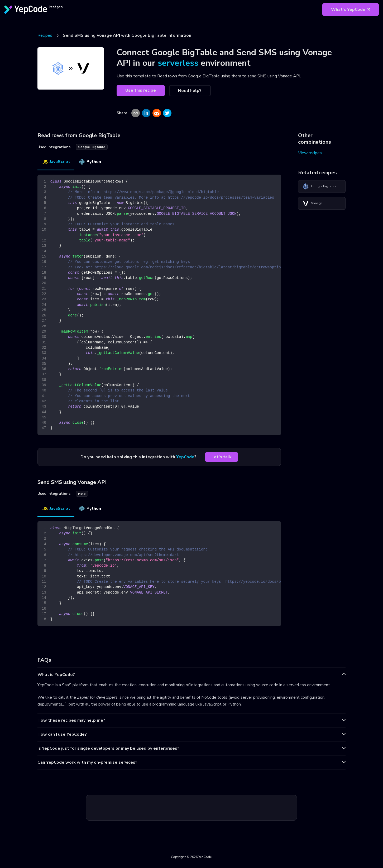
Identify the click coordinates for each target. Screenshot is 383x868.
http (82, 494)
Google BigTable (319, 186)
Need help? (190, 91)
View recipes (310, 153)
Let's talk (222, 457)
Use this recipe (141, 90)
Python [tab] (90, 162)
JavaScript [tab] (56, 162)
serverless (178, 63)
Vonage (312, 203)
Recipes (45, 35)
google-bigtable (92, 147)
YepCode (185, 457)
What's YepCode (351, 10)
